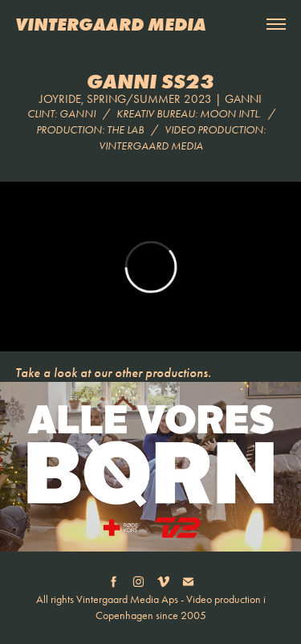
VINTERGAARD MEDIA (111, 24)
